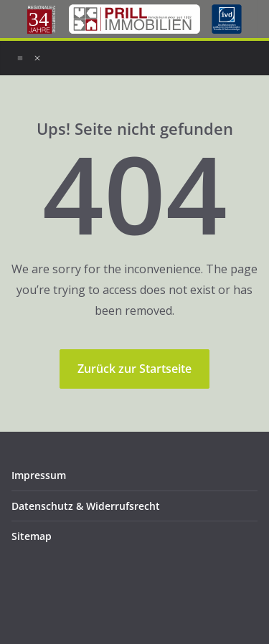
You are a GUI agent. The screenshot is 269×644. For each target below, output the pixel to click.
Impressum (39, 475)
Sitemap (32, 536)
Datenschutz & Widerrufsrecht (86, 506)
